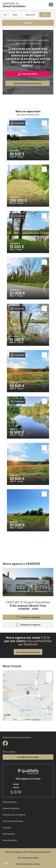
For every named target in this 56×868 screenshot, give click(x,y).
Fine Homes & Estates (13, 821)
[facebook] (5, 743)
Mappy (28, 719)
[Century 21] (14, 5)
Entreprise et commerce (14, 815)
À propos (7, 827)
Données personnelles (28, 858)
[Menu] (51, 4)
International (9, 834)
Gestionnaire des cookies (28, 864)
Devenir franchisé (11, 808)
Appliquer (28, 23)
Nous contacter (10, 840)
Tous (5, 15)
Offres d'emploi (10, 802)
